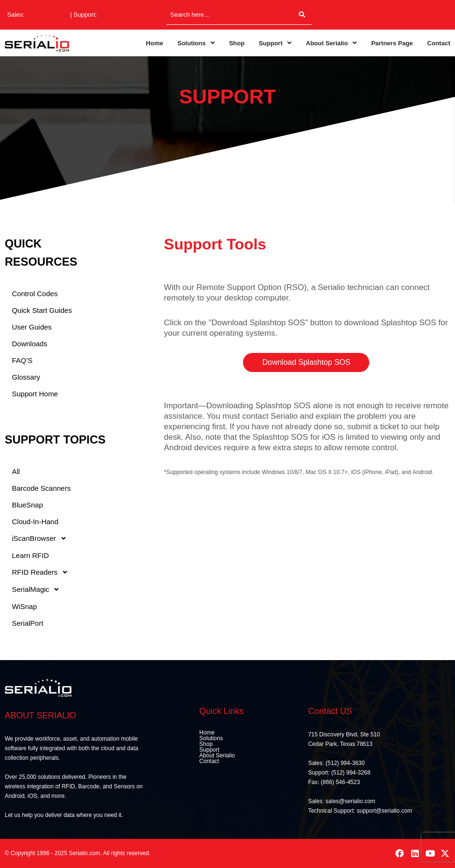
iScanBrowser (41, 538)
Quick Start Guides (42, 310)
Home (154, 43)
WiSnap (25, 606)
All (16, 471)
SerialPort (28, 623)
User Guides (32, 327)
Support (275, 43)
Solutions (196, 43)
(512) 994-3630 (47, 15)
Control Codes (35, 294)
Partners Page (392, 43)
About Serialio (331, 43)
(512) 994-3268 (120, 15)
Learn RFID (30, 555)
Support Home (35, 394)
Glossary (26, 377)
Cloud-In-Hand (35, 522)
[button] (196, 43)
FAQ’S (22, 360)
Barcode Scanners (41, 488)
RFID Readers (42, 572)
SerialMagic (38, 589)
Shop (237, 43)
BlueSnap (27, 505)
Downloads (30, 344)
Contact (439, 43)
